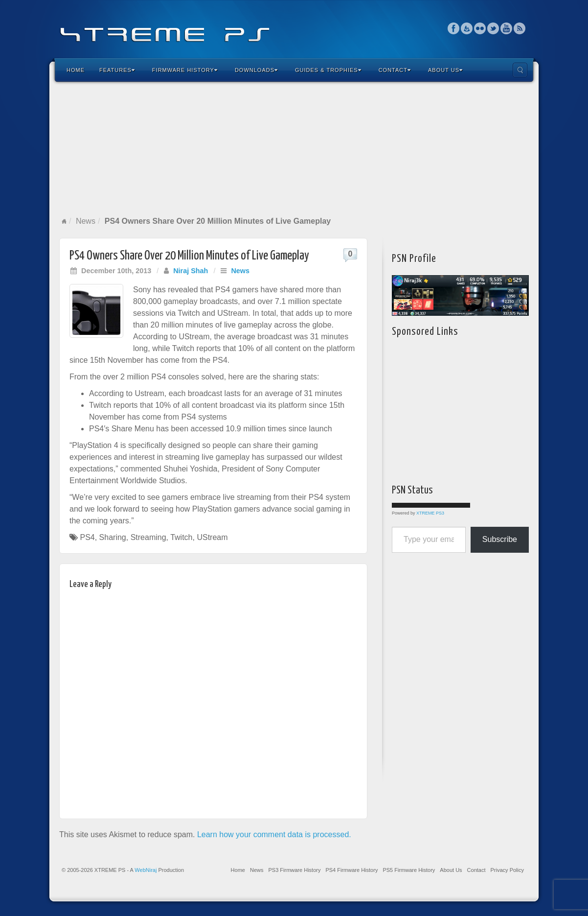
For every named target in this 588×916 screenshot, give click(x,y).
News (86, 221)
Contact (395, 70)
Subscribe (500, 539)
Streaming (148, 537)
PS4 (87, 537)
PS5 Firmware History (409, 870)
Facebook (454, 28)
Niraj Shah (191, 271)
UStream (212, 537)
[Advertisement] (294, 149)
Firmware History (185, 70)
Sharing (113, 537)
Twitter (493, 28)
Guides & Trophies (328, 70)
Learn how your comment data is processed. (274, 834)
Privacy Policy (507, 870)
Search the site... (520, 70)
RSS (520, 28)
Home (76, 70)
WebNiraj (146, 870)
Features (117, 70)
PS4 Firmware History (351, 870)
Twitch (181, 537)
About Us (445, 70)
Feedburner (467, 28)
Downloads (256, 70)
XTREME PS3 (430, 513)
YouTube (507, 28)
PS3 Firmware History (294, 870)
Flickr (480, 28)
